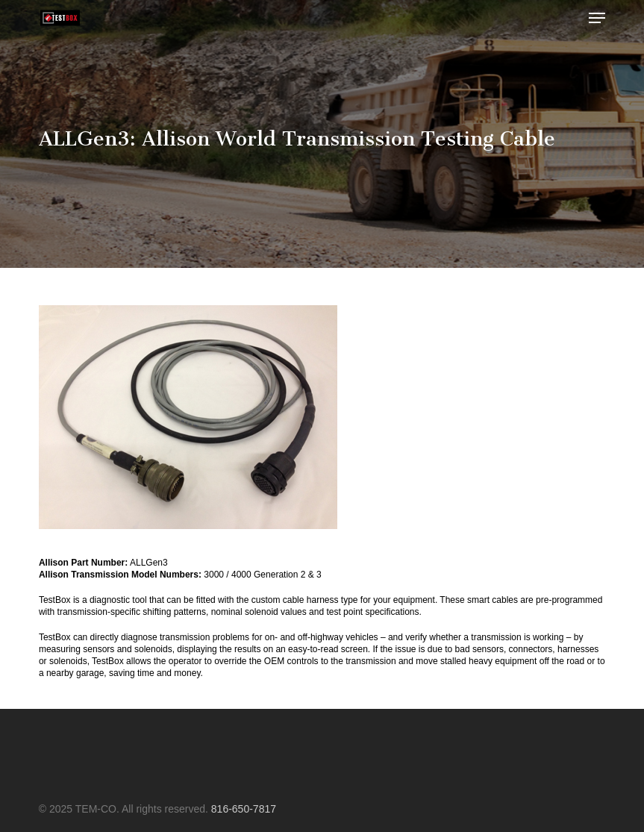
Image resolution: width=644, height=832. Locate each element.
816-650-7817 (244, 809)
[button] (597, 18)
